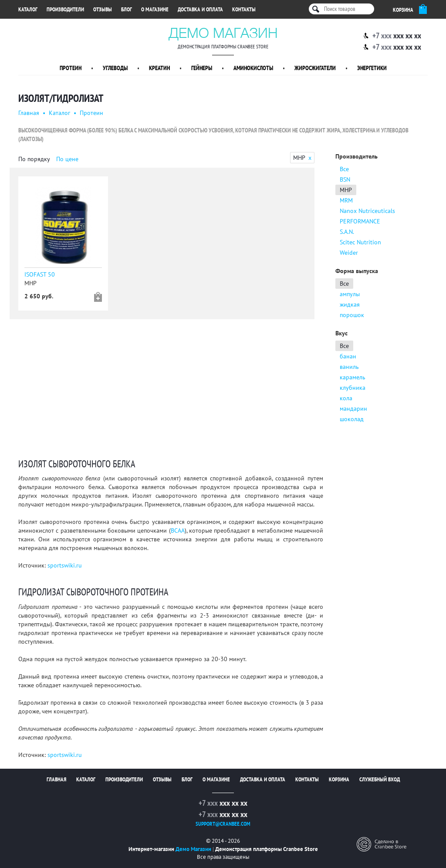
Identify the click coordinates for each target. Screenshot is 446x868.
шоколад (352, 419)
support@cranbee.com (223, 824)
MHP (346, 190)
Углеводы (115, 68)
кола (346, 398)
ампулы (350, 294)
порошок (352, 315)
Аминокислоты (253, 68)
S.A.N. (347, 232)
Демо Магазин (223, 33)
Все (344, 169)
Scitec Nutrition (360, 242)
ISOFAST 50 (40, 274)
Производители (65, 9)
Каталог (28, 9)
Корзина (339, 779)
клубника (353, 388)
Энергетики (372, 68)
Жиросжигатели (315, 68)
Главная (29, 113)
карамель (353, 377)
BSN (345, 179)
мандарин (353, 409)
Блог (127, 9)
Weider (349, 253)
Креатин (159, 68)
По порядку (34, 159)
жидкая (350, 304)
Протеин (71, 68)
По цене (67, 159)
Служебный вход (380, 779)
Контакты (244, 9)
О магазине (155, 9)
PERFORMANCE (360, 221)
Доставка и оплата (200, 9)
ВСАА (178, 530)
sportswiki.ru (65, 565)
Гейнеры (202, 68)
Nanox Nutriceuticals (367, 211)
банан (348, 356)
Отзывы (103, 9)
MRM (346, 200)
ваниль (349, 367)
